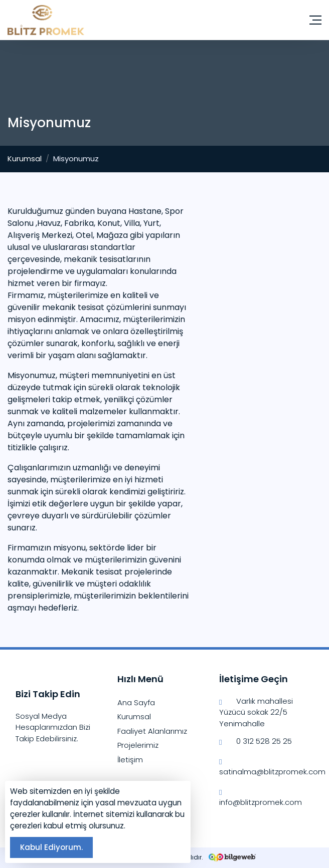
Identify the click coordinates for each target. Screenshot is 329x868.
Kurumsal (25, 159)
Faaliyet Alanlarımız (152, 731)
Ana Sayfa (136, 702)
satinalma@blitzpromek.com (266, 766)
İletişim (130, 760)
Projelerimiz (138, 745)
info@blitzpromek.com (261, 797)
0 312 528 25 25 (256, 742)
